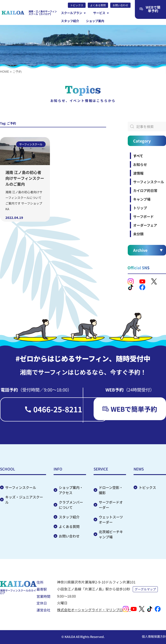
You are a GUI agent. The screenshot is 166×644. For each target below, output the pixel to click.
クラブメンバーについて (71, 505)
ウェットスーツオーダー (111, 519)
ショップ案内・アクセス (71, 490)
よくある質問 (69, 526)
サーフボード (143, 216)
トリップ (140, 208)
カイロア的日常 (145, 190)
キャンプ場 (142, 199)
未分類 (138, 234)
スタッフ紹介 (69, 517)
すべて (138, 156)
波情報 (138, 173)
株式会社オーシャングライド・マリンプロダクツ (95, 610)
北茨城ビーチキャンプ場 (111, 534)
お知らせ (140, 164)
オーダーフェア (145, 225)
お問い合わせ (69, 536)
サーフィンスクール (149, 182)
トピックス (147, 487)
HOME (5, 72)
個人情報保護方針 (154, 636)
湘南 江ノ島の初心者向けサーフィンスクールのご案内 (25, 178)
